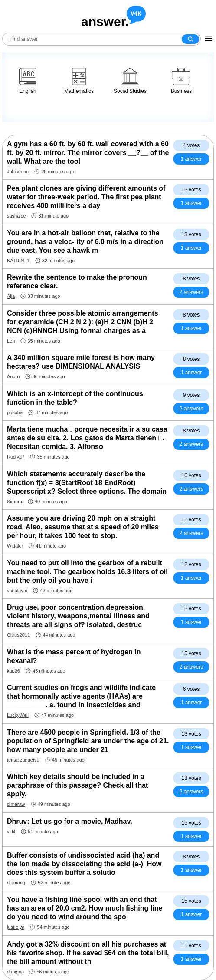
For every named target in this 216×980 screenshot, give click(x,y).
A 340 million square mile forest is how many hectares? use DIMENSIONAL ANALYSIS (81, 362)
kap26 (13, 671)
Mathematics (79, 81)
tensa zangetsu (23, 760)
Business (182, 81)
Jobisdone (18, 172)
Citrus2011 (18, 635)
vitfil (11, 832)
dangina (15, 972)
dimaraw (16, 804)
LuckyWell (18, 715)
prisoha (15, 412)
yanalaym (17, 591)
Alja (11, 296)
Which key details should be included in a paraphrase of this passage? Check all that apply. (77, 785)
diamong (16, 883)
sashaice (16, 216)
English (28, 81)
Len (11, 341)
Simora (15, 502)
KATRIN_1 (18, 261)
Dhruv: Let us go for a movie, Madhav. (70, 821)
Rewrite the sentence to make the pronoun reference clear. (77, 282)
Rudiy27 (16, 457)
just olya (16, 927)
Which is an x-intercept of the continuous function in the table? (75, 398)
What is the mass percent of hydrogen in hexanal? (74, 656)
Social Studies (130, 81)
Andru (13, 376)
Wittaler (15, 546)
